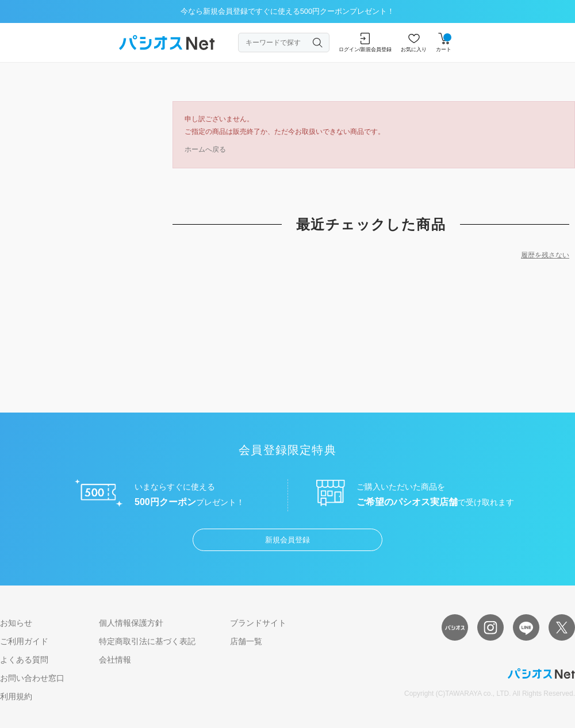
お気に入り (414, 43)
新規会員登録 (287, 540)
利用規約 (16, 696)
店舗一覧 (246, 641)
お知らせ (16, 623)
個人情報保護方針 (131, 623)
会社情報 (115, 660)
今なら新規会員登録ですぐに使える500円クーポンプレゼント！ (288, 11)
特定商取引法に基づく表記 (147, 641)
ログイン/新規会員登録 (365, 43)
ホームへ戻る (205, 149)
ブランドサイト (258, 623)
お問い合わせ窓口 (32, 678)
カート (444, 43)
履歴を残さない (545, 255)
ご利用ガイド (24, 641)
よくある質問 (24, 660)
